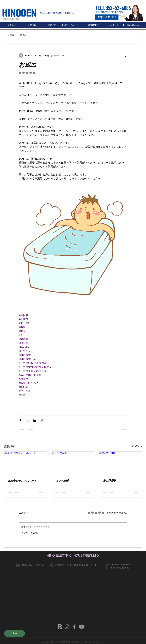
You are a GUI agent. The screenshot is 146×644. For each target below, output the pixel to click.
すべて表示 (137, 446)
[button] (134, 25)
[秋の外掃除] (121, 464)
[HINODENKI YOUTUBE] (82, 627)
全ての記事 (9, 35)
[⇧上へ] (15, 633)
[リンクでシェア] (42, 420)
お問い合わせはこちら (33, 565)
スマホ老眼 (62, 481)
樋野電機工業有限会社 (14, 19)
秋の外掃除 (109, 481)
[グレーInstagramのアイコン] (67, 627)
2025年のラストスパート (22, 481)
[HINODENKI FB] (74, 627)
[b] (60, 627)
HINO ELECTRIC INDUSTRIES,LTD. (56, 13)
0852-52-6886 (123, 564)
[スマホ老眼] (73, 464)
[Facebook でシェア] (20, 420)
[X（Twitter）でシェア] (27, 420)
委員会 (23, 35)
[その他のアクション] (125, 56)
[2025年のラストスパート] (25, 464)
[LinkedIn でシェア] (35, 420)
